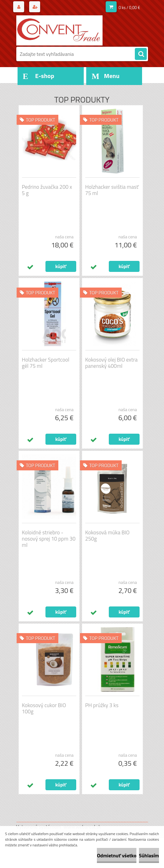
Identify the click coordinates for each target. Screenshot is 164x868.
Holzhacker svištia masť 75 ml (112, 190)
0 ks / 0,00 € (129, 8)
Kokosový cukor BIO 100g (44, 708)
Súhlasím (149, 855)
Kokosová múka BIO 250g (108, 536)
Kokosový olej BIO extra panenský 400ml (111, 363)
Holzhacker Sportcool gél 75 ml (46, 363)
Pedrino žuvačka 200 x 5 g (47, 190)
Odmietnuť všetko (117, 855)
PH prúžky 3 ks (102, 705)
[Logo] (59, 30)
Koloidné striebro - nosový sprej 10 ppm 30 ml (49, 539)
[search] (141, 54)
